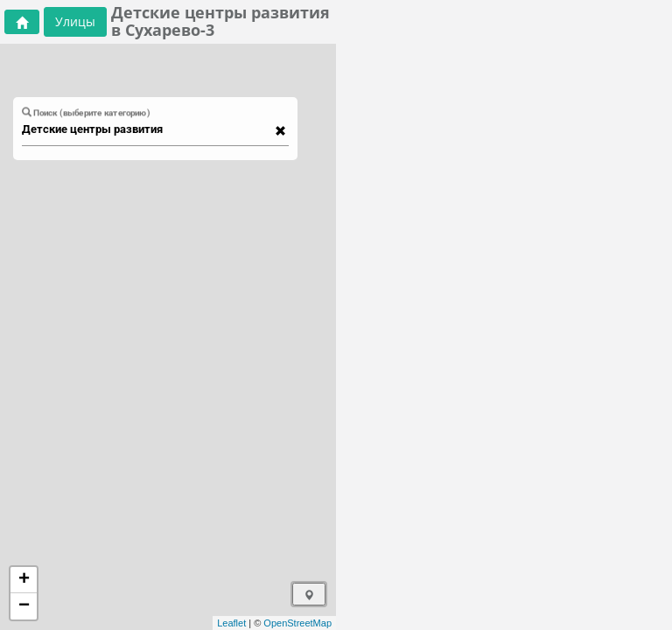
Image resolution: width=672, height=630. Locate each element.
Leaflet (231, 623)
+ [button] (24, 580)
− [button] (24, 606)
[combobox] (147, 129)
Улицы (75, 21)
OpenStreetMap (297, 623)
